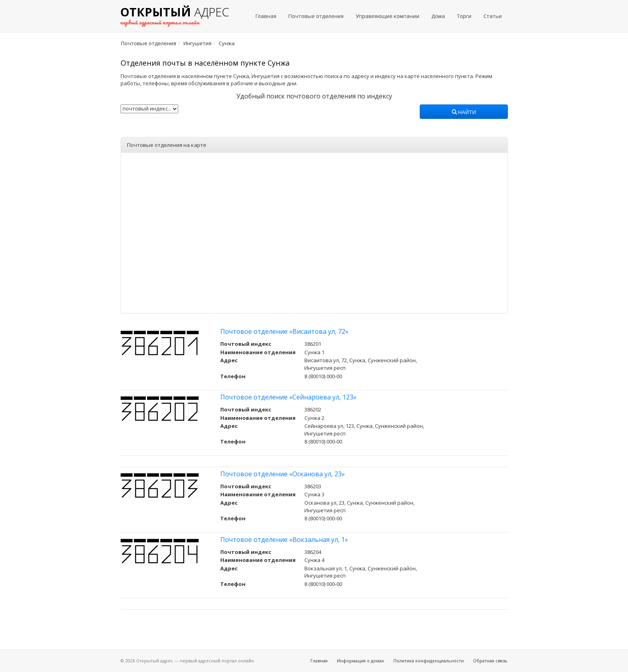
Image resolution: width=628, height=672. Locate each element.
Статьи (493, 16)
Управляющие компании (387, 16)
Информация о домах (360, 661)
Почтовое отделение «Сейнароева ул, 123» (288, 397)
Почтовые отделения (316, 16)
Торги (464, 16)
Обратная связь (490, 661)
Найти (464, 112)
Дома (438, 16)
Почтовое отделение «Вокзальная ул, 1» (284, 540)
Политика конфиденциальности (429, 661)
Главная (266, 16)
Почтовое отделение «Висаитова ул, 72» (284, 331)
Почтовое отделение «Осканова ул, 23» (283, 474)
